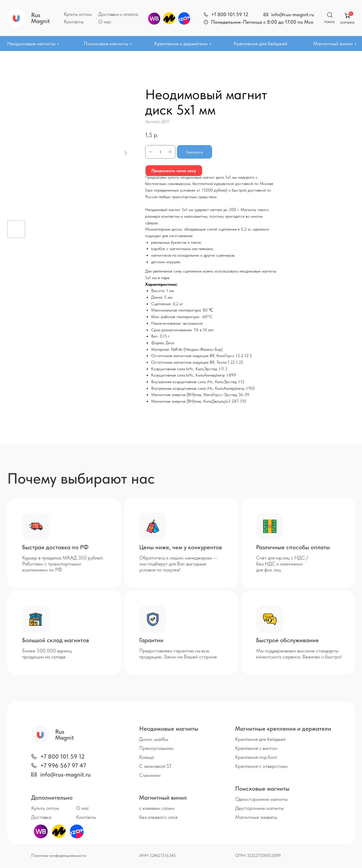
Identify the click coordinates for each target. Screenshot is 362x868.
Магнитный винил (333, 43)
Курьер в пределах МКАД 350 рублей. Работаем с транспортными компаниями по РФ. (63, 564)
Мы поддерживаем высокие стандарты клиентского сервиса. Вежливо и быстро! (299, 654)
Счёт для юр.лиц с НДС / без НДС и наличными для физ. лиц (282, 564)
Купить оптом (78, 14)
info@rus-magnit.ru (293, 14)
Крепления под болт (256, 757)
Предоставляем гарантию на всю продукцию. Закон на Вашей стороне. (178, 654)
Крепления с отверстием (261, 766)
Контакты (74, 22)
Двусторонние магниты (259, 808)
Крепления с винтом (256, 748)
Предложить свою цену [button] (174, 171)
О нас (105, 22)
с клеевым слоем (157, 808)
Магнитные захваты (256, 817)
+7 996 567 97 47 (63, 765)
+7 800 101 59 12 (230, 14)
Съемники (150, 775)
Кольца (147, 757)
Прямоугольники (156, 748)
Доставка (41, 817)
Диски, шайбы (154, 739)
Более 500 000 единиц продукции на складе (47, 654)
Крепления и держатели (181, 43)
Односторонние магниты (261, 799)
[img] (206, 15)
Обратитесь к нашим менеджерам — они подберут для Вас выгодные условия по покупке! (178, 564)
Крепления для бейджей (260, 43)
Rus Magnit (40, 18)
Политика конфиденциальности (59, 855)
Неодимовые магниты (31, 43)
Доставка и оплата (118, 14)
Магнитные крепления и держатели (283, 729)
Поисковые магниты (106, 43)
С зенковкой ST (155, 766)
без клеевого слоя (158, 817)
